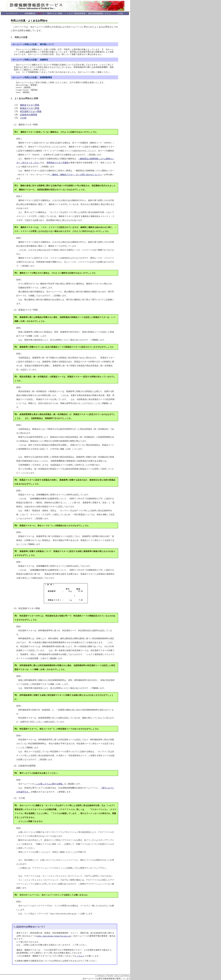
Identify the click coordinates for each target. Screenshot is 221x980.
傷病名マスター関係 (30, 105)
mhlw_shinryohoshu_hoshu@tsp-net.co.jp (54, 936)
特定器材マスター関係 (31, 111)
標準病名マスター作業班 (58, 163)
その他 (23, 118)
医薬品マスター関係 (30, 108)
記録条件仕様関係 (29, 115)
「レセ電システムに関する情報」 (49, 784)
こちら (80, 956)
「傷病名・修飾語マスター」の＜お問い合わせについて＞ (76, 175)
